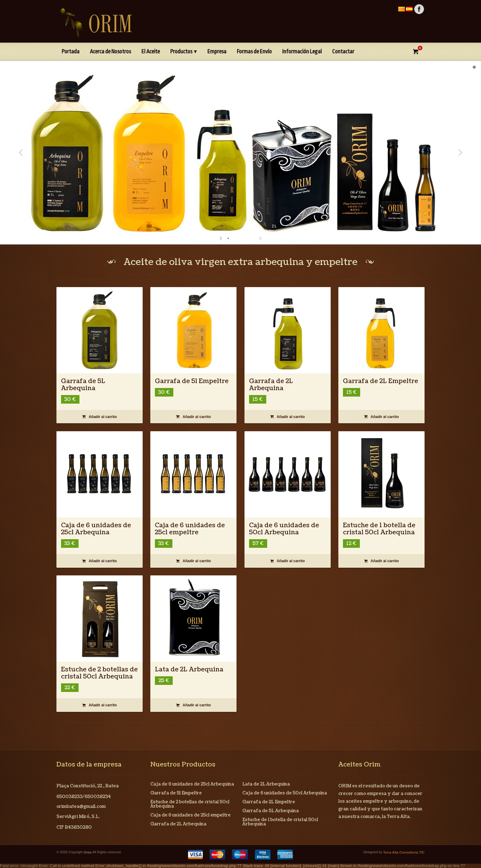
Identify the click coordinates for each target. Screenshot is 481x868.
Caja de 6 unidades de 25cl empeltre (190, 529)
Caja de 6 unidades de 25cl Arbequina (96, 529)
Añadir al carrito (100, 417)
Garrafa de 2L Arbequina (271, 385)
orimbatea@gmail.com (81, 807)
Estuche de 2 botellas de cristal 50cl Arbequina (99, 673)
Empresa (217, 52)
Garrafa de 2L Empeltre (381, 381)
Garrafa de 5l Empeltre (192, 381)
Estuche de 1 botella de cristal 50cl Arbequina (379, 529)
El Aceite (151, 52)
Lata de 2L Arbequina (189, 670)
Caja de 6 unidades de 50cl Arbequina (284, 529)
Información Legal (302, 52)
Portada (71, 52)
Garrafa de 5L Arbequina (83, 385)
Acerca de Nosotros (110, 52)
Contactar (343, 52)
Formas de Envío (254, 52)
